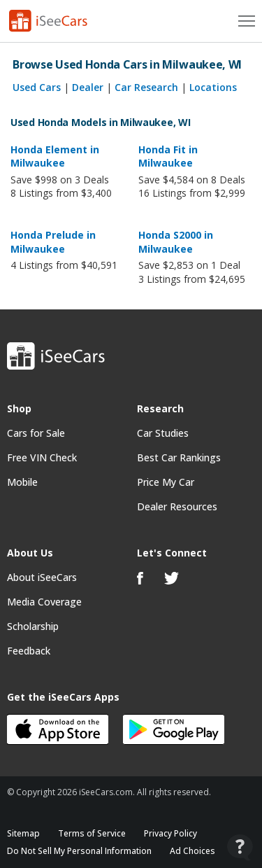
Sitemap (23, 833)
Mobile (22, 482)
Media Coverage (44, 602)
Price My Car (166, 482)
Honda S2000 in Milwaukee (176, 242)
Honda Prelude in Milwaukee (53, 242)
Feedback (29, 651)
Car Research (146, 87)
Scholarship (33, 626)
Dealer (88, 87)
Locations (213, 87)
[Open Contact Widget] (240, 847)
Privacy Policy (170, 833)
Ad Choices (192, 851)
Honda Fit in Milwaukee (168, 156)
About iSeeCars (42, 577)
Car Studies (163, 433)
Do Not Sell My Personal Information (79, 851)
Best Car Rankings (179, 457)
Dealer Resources (177, 506)
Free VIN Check (42, 457)
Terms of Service (92, 833)
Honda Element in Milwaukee (55, 156)
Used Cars (37, 87)
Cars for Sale (36, 433)
